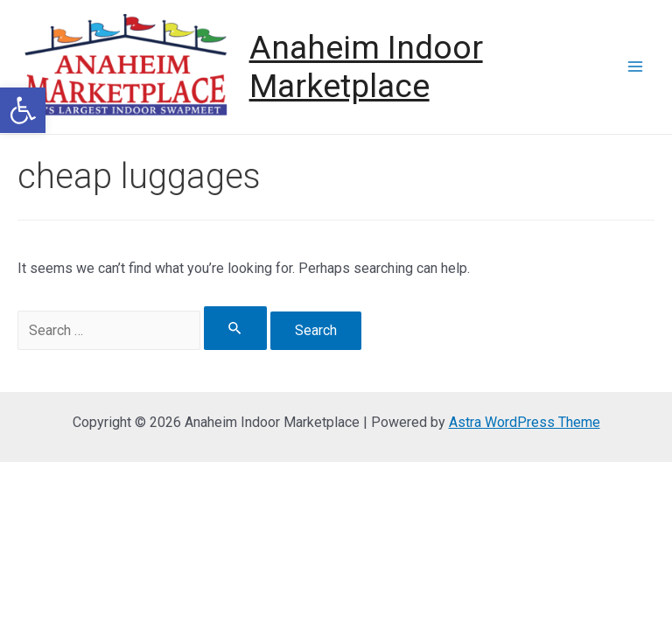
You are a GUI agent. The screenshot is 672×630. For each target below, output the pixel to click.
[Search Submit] (235, 328)
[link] (23, 110)
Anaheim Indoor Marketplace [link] (366, 67)
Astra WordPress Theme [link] (525, 422)
